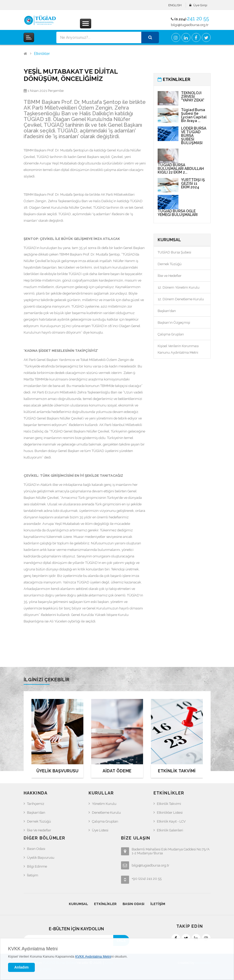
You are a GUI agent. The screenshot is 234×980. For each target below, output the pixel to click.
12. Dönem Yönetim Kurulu (179, 287)
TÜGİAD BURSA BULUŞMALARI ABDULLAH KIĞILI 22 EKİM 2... (181, 169)
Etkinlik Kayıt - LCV (171, 821)
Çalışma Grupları (171, 334)
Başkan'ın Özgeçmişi (174, 323)
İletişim (33, 875)
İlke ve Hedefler (170, 276)
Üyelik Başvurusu (41, 858)
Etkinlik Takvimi (169, 804)
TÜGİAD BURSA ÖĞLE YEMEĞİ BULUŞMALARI (178, 213)
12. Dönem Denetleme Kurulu (181, 299)
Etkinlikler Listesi (170, 813)
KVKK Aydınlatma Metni (33, 949)
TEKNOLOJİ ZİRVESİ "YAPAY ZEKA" (193, 97)
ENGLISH (175, 5)
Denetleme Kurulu (106, 813)
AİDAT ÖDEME (117, 771)
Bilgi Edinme (37, 866)
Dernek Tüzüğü (170, 264)
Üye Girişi (200, 5)
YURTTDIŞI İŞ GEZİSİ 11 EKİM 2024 (193, 183)
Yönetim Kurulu (104, 804)
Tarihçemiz (36, 804)
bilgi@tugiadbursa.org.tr (190, 25)
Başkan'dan (167, 311)
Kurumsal (78, 904)
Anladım (21, 967)
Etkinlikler (42, 54)
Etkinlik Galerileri (170, 830)
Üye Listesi (100, 830)
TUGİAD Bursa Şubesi (174, 252)
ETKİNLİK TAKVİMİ (177, 771)
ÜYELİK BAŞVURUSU (57, 771)
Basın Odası (36, 849)
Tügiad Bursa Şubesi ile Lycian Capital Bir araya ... (194, 115)
